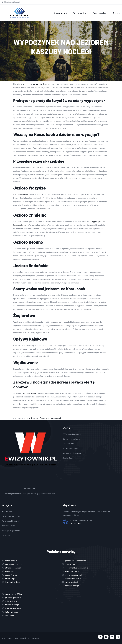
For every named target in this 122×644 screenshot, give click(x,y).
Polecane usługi (100, 13)
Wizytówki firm (80, 13)
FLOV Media (34, 638)
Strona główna (61, 13)
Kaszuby (35, 418)
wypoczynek (56, 418)
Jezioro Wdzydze (21, 194)
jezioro (27, 418)
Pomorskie (45, 418)
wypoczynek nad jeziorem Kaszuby (36, 84)
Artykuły (117, 13)
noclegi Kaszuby (30, 393)
